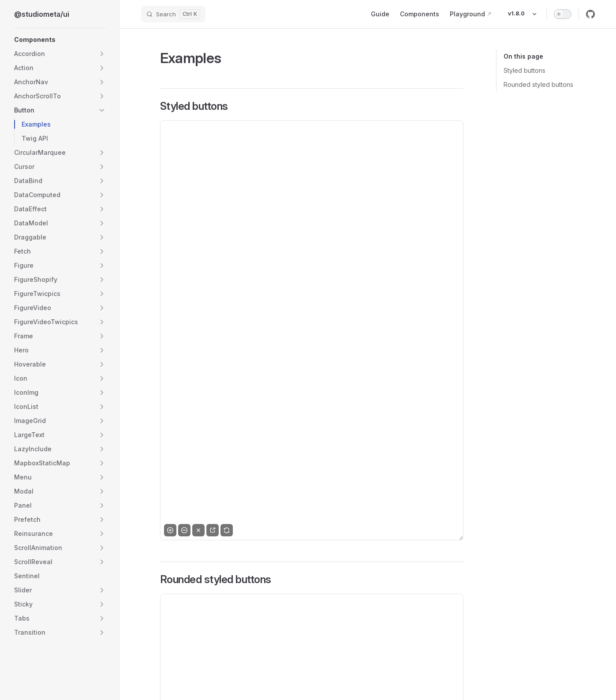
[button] (60, 40)
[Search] (173, 14)
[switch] (563, 14)
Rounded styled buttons (538, 84)
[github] (590, 14)
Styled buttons (525, 70)
